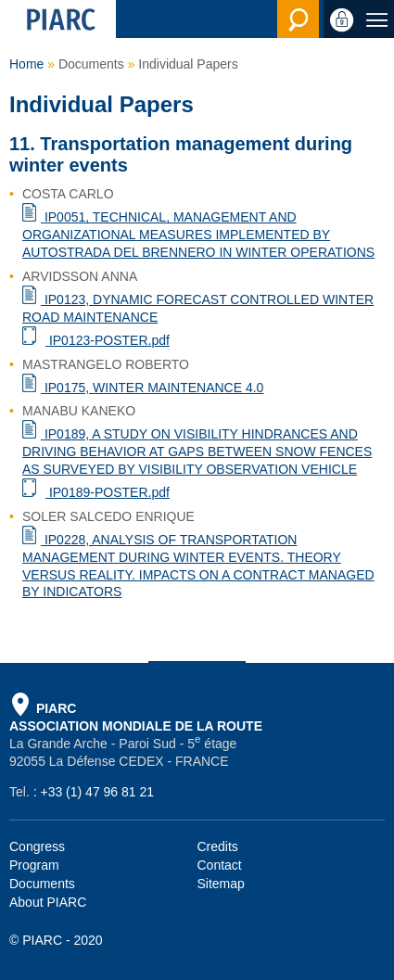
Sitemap (221, 884)
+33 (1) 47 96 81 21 (97, 792)
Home (26, 64)
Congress (37, 846)
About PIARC (48, 902)
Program (34, 865)
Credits (218, 846)
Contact (220, 865)
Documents (42, 884)
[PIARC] (58, 19)
